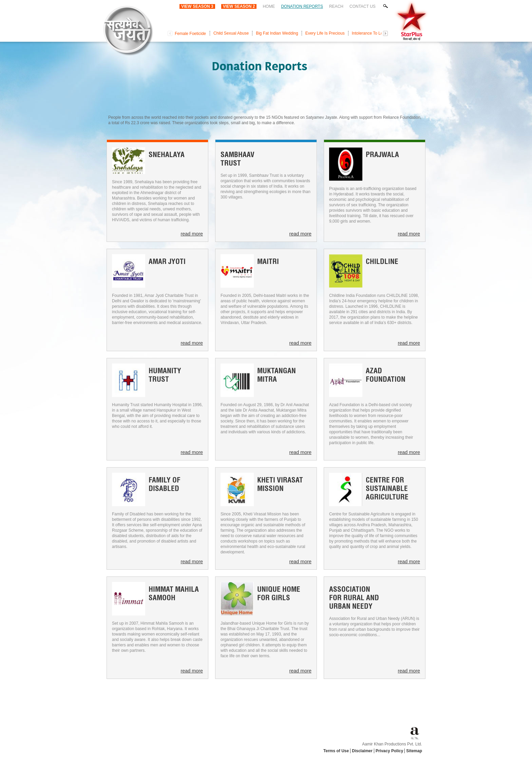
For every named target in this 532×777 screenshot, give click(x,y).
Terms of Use (336, 751)
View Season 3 (197, 6)
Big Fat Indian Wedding (277, 33)
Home (269, 6)
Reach (336, 6)
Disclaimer (362, 751)
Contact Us (363, 6)
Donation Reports (302, 6)
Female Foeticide (190, 34)
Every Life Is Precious (325, 33)
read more (192, 234)
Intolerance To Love (370, 33)
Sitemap (414, 751)
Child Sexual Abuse (231, 33)
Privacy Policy (389, 751)
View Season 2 (239, 6)
